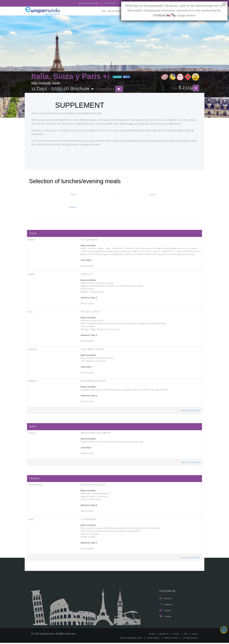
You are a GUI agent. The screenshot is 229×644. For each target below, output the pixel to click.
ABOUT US (165, 635)
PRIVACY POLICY (170, 639)
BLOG (119, 3)
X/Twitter (165, 612)
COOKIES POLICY (190, 639)
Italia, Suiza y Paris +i (71, 76)
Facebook (166, 600)
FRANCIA (73, 207)
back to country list (190, 411)
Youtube (165, 618)
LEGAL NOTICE (151, 639)
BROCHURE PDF (113, 11)
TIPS (186, 635)
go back (117, 77)
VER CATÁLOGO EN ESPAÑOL (82, 3)
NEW (101, 11)
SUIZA (153, 194)
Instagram (166, 606)
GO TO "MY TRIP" (105, 3)
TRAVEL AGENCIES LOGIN (128, 639)
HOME (153, 635)
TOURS (177, 635)
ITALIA (73, 194)
